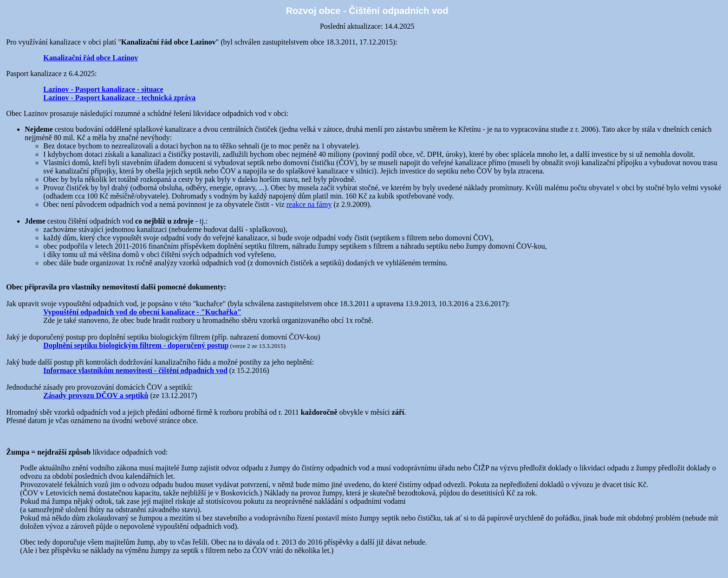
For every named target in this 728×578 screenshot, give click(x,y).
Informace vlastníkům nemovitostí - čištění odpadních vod (135, 370)
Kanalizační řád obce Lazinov (91, 58)
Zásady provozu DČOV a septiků (96, 395)
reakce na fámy (309, 204)
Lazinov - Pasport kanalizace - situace (103, 89)
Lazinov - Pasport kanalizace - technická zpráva (119, 98)
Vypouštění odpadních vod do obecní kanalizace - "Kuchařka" (142, 312)
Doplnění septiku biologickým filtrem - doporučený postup (136, 345)
